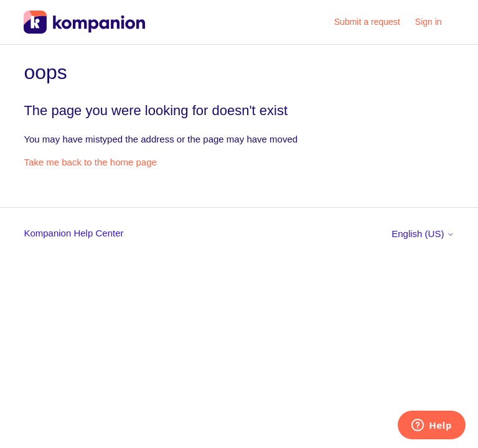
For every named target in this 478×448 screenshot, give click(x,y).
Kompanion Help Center (73, 233)
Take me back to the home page (90, 162)
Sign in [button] (429, 22)
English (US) (423, 234)
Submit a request (367, 22)
